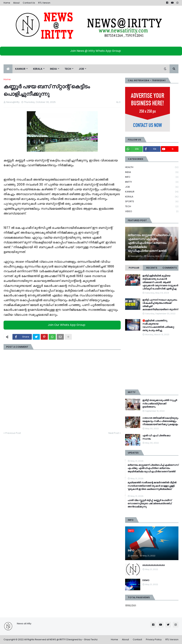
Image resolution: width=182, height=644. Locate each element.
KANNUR (152, 192)
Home (7, 3)
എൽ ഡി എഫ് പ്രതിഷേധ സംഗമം (156, 437)
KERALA (152, 197)
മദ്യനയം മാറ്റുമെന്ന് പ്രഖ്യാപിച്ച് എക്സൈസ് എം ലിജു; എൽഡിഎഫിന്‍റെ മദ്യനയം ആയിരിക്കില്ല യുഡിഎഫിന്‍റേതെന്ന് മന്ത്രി (150, 243)
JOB (152, 187)
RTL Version (44, 3)
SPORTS (152, 202)
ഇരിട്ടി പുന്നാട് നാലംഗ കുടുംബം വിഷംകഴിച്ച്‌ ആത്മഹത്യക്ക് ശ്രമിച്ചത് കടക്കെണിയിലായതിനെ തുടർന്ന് (160, 305)
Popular (134, 268)
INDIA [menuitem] (53, 69)
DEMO (146, 580)
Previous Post (13, 433)
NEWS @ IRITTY (57, 639)
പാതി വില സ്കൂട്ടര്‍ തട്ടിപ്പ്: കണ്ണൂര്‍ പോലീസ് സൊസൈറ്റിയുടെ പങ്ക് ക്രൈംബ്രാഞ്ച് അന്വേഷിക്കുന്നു (150, 504)
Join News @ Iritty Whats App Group (92, 51)
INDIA (152, 172)
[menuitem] (8, 69)
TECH (152, 207)
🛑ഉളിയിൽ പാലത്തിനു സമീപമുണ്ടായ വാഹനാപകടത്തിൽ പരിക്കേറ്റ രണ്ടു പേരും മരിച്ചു (158, 326)
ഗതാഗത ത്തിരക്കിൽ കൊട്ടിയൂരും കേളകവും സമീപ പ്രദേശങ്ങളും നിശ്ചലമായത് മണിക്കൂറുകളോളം (160, 421)
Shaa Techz (91, 639)
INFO (152, 177)
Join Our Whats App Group (63, 325)
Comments (170, 268)
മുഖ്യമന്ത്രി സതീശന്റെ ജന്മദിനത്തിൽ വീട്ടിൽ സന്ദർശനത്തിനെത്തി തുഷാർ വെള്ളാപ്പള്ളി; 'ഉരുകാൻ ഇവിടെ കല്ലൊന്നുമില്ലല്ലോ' (152, 486)
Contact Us (29, 3)
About (16, 3)
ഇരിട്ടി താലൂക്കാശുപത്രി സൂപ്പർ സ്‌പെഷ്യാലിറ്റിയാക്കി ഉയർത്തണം (160, 403)
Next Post (114, 433)
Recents (152, 268)
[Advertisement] (152, 363)
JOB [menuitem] (81, 69)
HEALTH (152, 167)
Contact (137, 639)
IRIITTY (152, 182)
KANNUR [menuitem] (20, 69)
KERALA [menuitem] (38, 69)
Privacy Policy (154, 639)
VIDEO (152, 211)
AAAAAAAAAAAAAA (154, 565)
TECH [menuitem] (68, 69)
